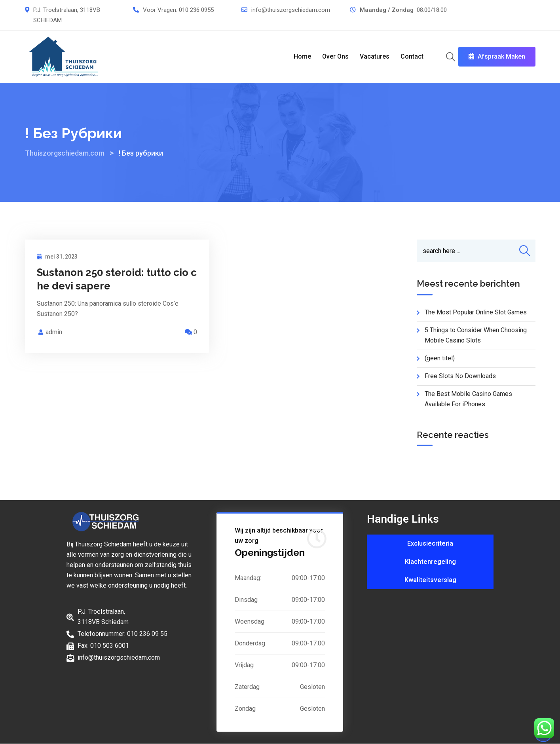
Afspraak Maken (497, 56)
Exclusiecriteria (430, 543)
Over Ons (335, 56)
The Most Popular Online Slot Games (476, 312)
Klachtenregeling (430, 562)
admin (54, 332)
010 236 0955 (196, 10)
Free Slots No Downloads (460, 376)
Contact (412, 56)
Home (302, 56)
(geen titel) (440, 358)
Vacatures (375, 56)
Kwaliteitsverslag (430, 580)
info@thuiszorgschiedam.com (291, 10)
